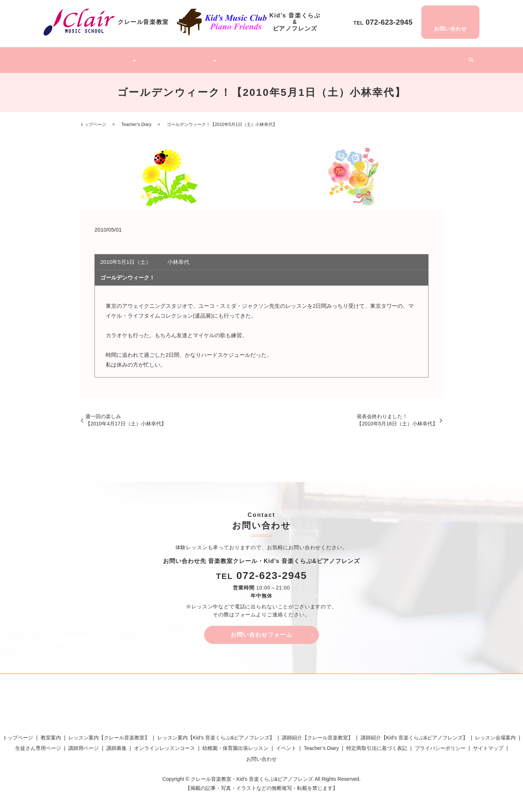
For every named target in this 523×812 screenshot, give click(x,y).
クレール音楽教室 (111, 57)
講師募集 (380, 57)
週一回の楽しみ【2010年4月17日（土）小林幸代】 (126, 416)
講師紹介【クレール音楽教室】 (317, 733)
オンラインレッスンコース (261, 57)
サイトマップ (488, 744)
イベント (450, 57)
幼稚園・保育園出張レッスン (331, 57)
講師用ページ (84, 744)
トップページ (69, 57)
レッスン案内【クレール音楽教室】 (109, 733)
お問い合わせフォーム (261, 630)
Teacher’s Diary (415, 57)
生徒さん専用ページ (38, 744)
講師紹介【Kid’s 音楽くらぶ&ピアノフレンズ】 (414, 733)
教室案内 (51, 733)
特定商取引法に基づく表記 (377, 744)
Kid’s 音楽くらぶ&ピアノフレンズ (181, 57)
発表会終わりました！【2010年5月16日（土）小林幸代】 (397, 416)
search (468, 58)
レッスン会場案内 (495, 733)
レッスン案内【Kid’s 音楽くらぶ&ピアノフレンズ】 (216, 733)
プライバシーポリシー (440, 744)
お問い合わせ (261, 755)
